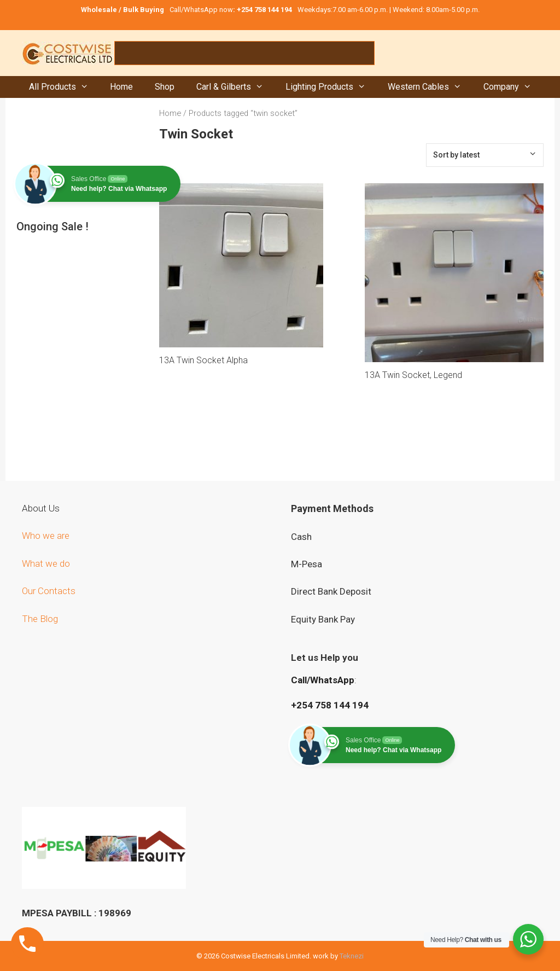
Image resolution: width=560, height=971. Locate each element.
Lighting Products (331, 87)
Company (513, 87)
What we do (47, 563)
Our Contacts (49, 591)
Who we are (47, 536)
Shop (165, 87)
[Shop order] (485, 155)
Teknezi (352, 956)
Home (121, 87)
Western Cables (430, 87)
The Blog (40, 619)
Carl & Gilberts (235, 87)
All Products (64, 87)
